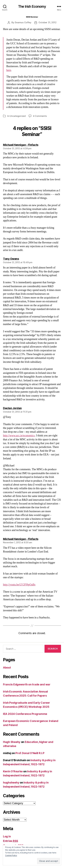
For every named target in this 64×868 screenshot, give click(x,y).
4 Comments (40, 116)
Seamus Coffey (23, 22)
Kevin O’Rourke (13, 771)
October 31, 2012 (47, 22)
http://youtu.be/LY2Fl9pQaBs (19, 585)
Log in (7, 836)
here (9, 70)
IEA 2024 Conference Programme (25, 714)
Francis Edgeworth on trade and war (27, 684)
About (7, 668)
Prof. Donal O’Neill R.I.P (30, 753)
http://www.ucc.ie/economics (19, 436)
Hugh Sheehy (12, 742)
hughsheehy (11, 783)
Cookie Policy (11, 855)
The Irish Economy (32, 7)
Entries (11, 841)
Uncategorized (18, 116)
